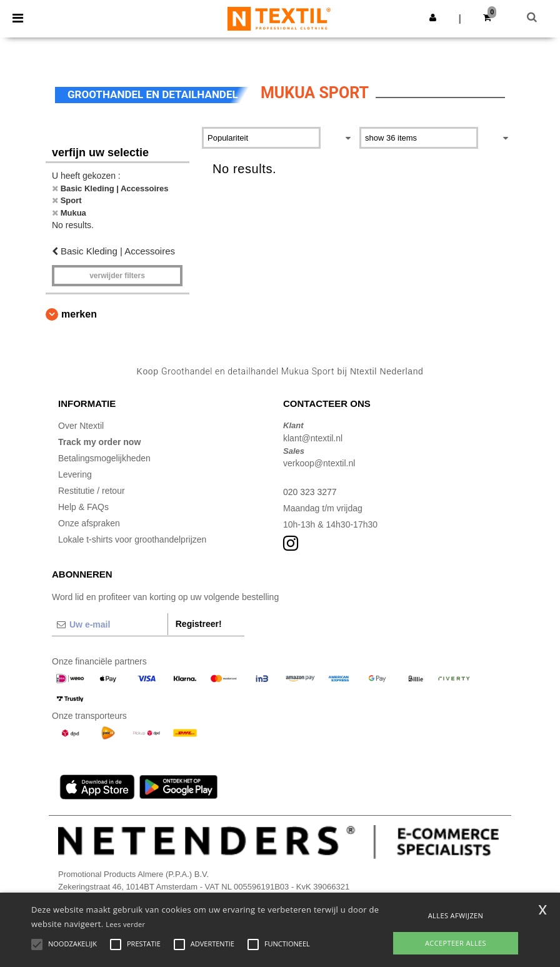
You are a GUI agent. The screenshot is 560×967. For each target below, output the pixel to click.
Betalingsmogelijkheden (104, 458)
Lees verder (125, 924)
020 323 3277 (310, 492)
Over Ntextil (81, 426)
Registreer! (199, 624)
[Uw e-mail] (110, 624)
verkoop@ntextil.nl (319, 463)
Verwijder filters (117, 276)
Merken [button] (79, 314)
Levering (75, 474)
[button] (433, 18)
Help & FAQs (83, 507)
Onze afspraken (89, 523)
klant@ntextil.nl (313, 438)
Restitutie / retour (92, 491)
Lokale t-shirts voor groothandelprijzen (132, 539)
